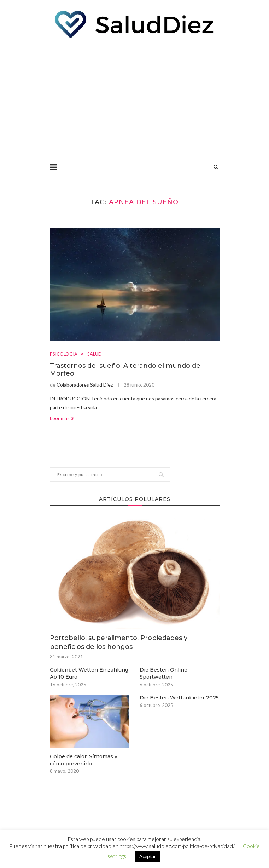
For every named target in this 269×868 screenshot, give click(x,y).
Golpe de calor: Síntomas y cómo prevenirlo (84, 760)
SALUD (95, 354)
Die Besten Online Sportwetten (163, 673)
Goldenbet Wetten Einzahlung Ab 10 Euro (89, 673)
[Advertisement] (135, 96)
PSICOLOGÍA (64, 354)
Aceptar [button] (148, 856)
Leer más (62, 418)
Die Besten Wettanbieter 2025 (179, 698)
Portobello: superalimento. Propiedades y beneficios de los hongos (119, 642)
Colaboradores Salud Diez (85, 385)
